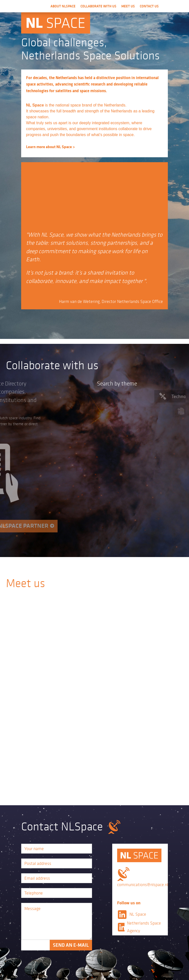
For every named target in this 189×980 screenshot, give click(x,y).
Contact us (149, 6)
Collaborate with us (98, 6)
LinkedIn (122, 914)
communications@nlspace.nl (143, 885)
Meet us (128, 6)
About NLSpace (63, 6)
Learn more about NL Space (49, 147)
